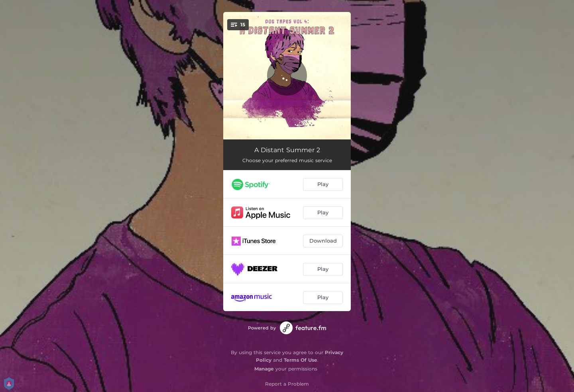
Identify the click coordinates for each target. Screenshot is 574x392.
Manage (264, 369)
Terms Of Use (301, 360)
